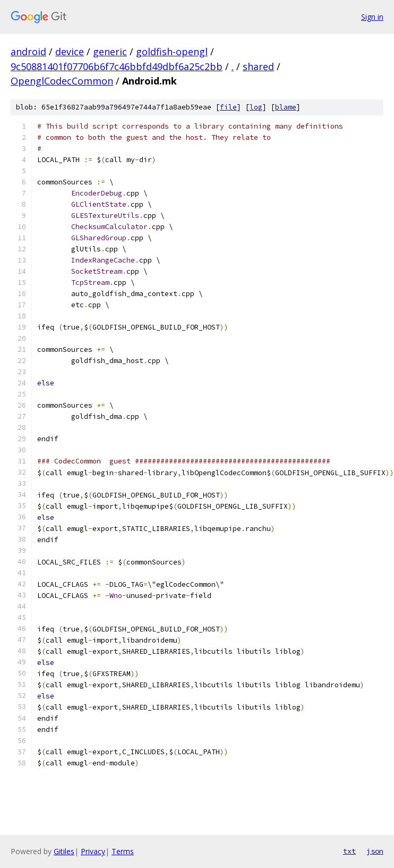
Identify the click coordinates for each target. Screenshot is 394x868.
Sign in (372, 17)
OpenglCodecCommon (62, 81)
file (228, 107)
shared (258, 66)
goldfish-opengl (172, 52)
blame (286, 107)
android (28, 52)
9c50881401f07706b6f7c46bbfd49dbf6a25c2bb (117, 66)
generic (110, 52)
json (375, 851)
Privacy (93, 851)
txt (349, 851)
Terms (123, 851)
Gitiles (64, 851)
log (256, 107)
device (70, 52)
